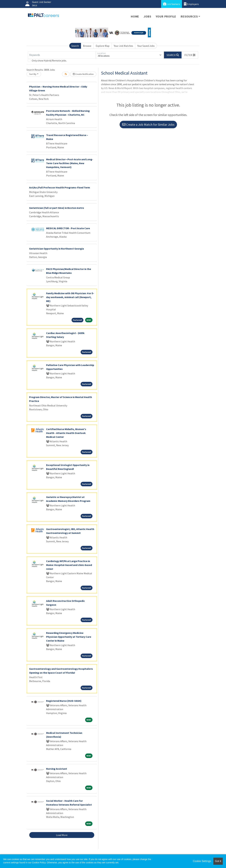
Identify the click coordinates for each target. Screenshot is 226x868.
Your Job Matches (123, 46)
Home (135, 16)
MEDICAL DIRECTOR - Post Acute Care (68, 228)
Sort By (33, 74)
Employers (191, 4)
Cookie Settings (202, 861)
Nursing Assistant (57, 769)
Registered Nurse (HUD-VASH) (64, 701)
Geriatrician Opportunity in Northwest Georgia (56, 249)
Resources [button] (189, 16)
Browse (87, 46)
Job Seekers (172, 4)
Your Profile (166, 16)
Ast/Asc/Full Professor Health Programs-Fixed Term (60, 187)
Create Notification (83, 74)
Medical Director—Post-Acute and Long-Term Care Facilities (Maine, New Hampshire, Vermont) (70, 163)
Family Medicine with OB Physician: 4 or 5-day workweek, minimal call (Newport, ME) (70, 297)
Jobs (147, 16)
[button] (190, 55)
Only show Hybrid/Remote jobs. (49, 60)
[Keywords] (62, 55)
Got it (218, 861)
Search (75, 46)
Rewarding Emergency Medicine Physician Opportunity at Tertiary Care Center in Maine (69, 637)
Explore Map (103, 46)
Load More (62, 835)
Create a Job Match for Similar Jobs (148, 124)
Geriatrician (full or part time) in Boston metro (57, 208)
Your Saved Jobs (146, 46)
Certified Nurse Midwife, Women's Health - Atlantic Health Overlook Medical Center (66, 433)
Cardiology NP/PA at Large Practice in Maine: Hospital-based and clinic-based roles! (69, 565)
